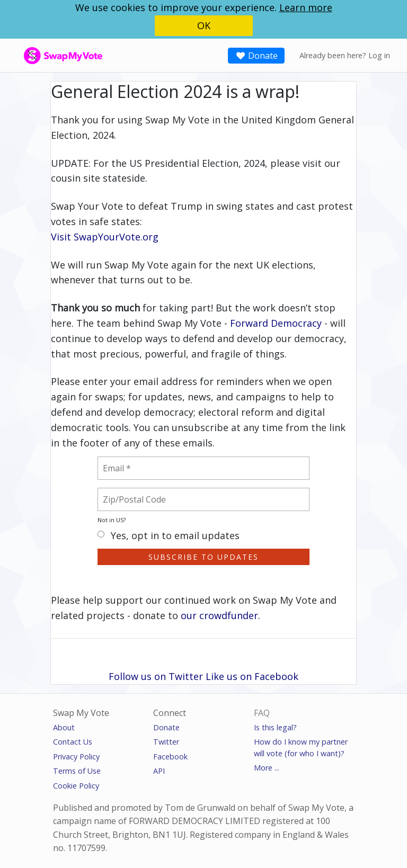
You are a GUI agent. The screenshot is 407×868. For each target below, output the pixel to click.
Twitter (166, 742)
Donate (256, 56)
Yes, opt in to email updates (169, 536)
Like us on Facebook (252, 676)
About (64, 727)
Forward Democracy (276, 323)
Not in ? (112, 520)
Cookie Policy (76, 786)
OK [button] (204, 25)
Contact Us (73, 742)
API (159, 771)
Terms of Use (77, 771)
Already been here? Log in (345, 55)
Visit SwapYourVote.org (105, 237)
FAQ (262, 713)
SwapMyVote (46, 55)
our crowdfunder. (220, 615)
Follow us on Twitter (156, 676)
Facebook (170, 757)
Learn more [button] (306, 7)
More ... (267, 768)
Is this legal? (275, 727)
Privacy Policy (76, 757)
